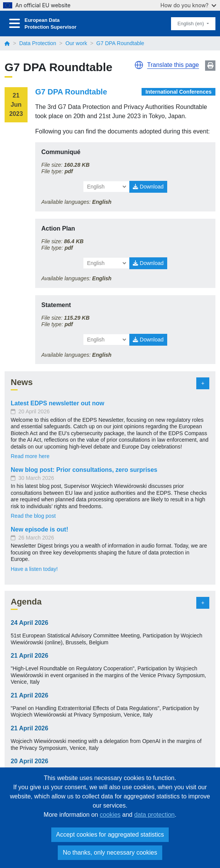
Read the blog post (33, 516)
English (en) (191, 24)
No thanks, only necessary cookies (110, 853)
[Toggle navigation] (15, 24)
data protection (155, 815)
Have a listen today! (34, 569)
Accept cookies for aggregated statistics (110, 835)
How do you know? (188, 5)
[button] (139, 65)
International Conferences (178, 92)
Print (210, 66)
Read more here (30, 456)
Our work (76, 43)
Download (148, 187)
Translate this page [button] (173, 65)
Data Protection (38, 43)
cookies (110, 815)
